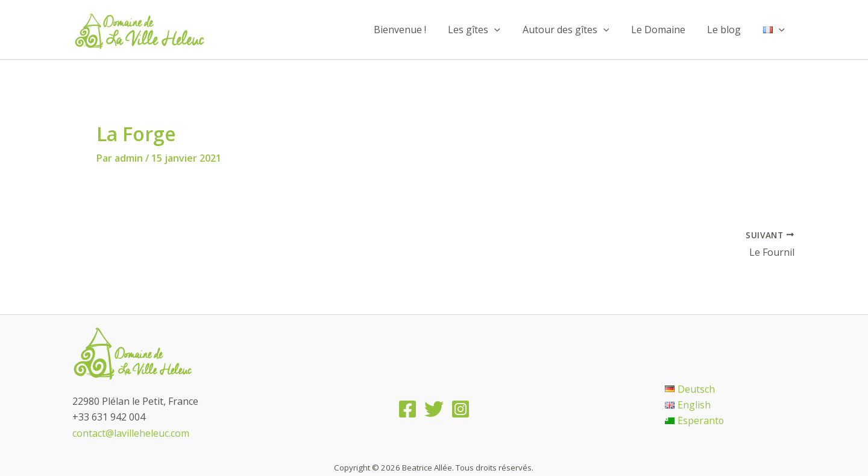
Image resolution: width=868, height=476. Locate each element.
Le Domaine (665, 30)
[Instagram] (461, 409)
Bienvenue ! (415, 30)
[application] (507, 30)
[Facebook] (407, 409)
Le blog (728, 30)
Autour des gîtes (576, 30)
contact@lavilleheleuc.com (131, 433)
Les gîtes (487, 30)
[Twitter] (434, 409)
